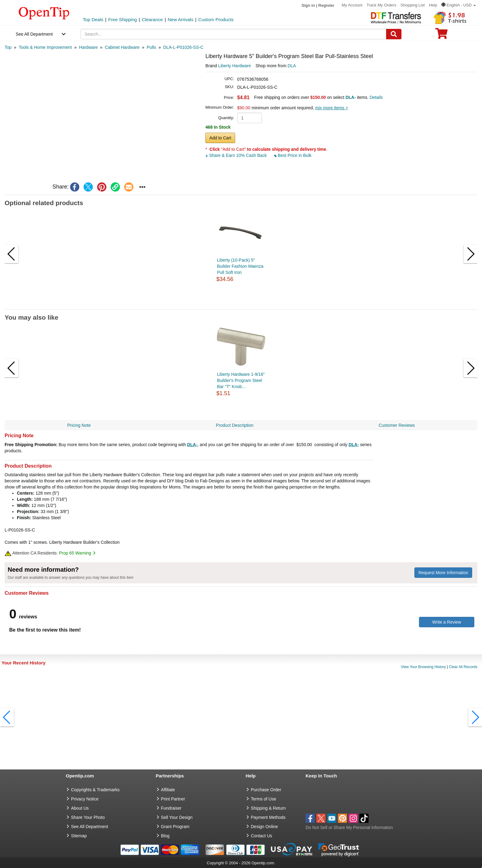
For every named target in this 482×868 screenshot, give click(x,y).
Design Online (264, 827)
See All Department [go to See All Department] (90, 827)
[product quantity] (250, 118)
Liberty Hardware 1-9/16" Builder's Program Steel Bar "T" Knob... (241, 380)
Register (326, 5)
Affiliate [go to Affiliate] (168, 790)
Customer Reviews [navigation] (397, 425)
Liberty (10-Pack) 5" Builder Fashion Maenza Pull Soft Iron (240, 266)
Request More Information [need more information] (443, 573)
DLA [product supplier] (292, 66)
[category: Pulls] (151, 47)
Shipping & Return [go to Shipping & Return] (268, 808)
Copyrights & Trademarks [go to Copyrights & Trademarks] (95, 790)
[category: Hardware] (88, 47)
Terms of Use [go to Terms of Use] (263, 799)
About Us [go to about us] (80, 808)
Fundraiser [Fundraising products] (171, 808)
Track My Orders (381, 5)
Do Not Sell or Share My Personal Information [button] (349, 827)
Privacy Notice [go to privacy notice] (85, 799)
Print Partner (173, 799)
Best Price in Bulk (293, 155)
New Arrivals (181, 19)
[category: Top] (8, 47)
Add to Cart (220, 138)
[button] (459, 5)
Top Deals (93, 19)
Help (433, 5)
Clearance (152, 19)
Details (376, 97)
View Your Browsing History (423, 667)
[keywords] (233, 34)
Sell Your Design (177, 817)
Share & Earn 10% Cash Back (237, 155)
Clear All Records (463, 667)
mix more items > (332, 108)
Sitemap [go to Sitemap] (79, 836)
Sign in (308, 5)
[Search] (394, 34)
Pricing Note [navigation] (79, 425)
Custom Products (216, 19)
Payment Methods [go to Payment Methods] (268, 817)
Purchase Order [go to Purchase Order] (266, 790)
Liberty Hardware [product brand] (235, 66)
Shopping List (413, 5)
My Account (352, 5)
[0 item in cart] (441, 35)
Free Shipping (122, 19)
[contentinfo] (44, 13)
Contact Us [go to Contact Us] (261, 836)
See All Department (34, 34)
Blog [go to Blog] (165, 836)
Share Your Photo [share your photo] (88, 817)
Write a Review (447, 622)
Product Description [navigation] (235, 425)
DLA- (192, 445)
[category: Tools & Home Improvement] (45, 47)
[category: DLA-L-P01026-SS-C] (183, 47)
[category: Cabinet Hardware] (122, 47)
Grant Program (175, 827)
